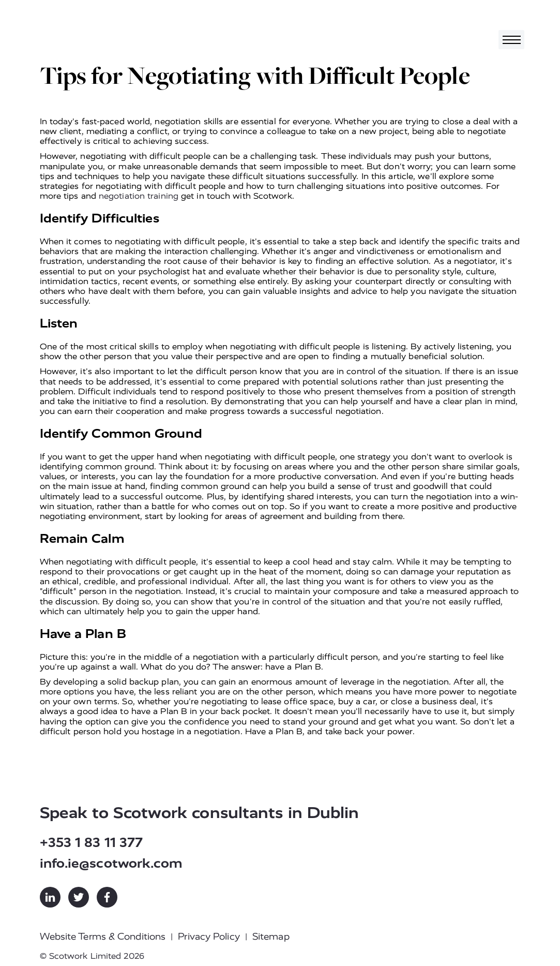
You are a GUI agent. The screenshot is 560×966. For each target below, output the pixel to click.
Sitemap (271, 937)
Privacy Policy (209, 937)
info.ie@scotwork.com (111, 863)
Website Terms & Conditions (103, 937)
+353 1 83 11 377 (92, 843)
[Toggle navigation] (511, 40)
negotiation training (139, 196)
